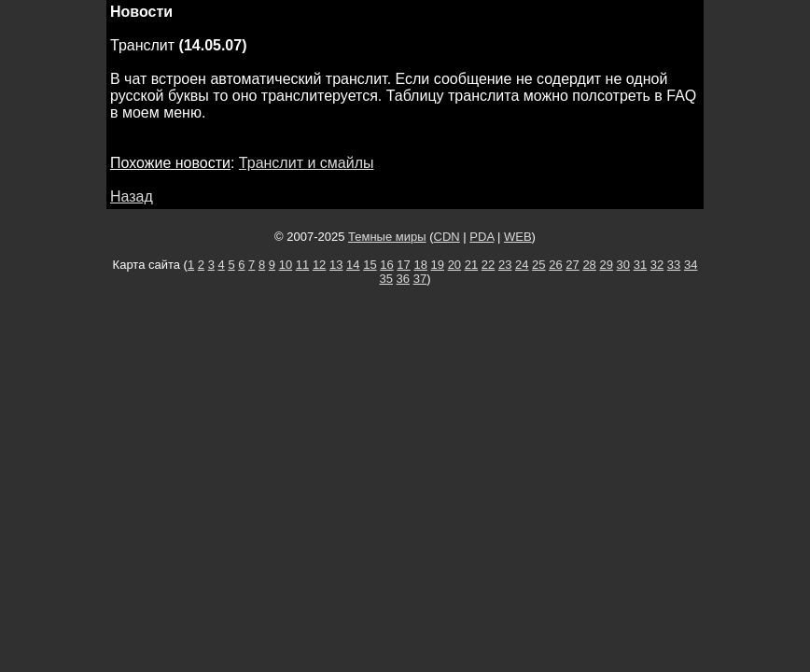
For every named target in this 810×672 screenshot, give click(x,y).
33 (674, 265)
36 (403, 279)
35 (386, 279)
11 (302, 265)
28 (589, 265)
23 (505, 265)
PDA (482, 237)
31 (640, 265)
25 (538, 265)
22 (488, 265)
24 (522, 265)
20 (454, 265)
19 (438, 265)
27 (572, 265)
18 (420, 265)
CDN (447, 237)
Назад (132, 196)
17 (403, 265)
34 (691, 265)
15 (370, 265)
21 (471, 265)
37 (420, 279)
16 (386, 265)
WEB (518, 237)
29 (606, 265)
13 (336, 265)
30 (623, 265)
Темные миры (387, 237)
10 (286, 265)
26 (555, 265)
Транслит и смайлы (307, 163)
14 (353, 265)
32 (657, 265)
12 (319, 265)
